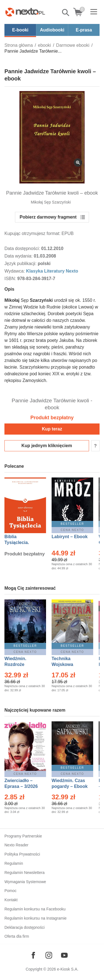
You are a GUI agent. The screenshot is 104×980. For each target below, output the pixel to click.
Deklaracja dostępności (25, 927)
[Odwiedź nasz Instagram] (49, 955)
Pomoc (11, 891)
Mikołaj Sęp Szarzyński (51, 202)
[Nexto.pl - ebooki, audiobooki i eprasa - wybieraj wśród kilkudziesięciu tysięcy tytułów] (25, 12)
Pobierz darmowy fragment (48, 217)
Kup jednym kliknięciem (47, 446)
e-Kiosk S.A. (68, 969)
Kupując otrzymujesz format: (32, 233)
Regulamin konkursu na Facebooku (35, 909)
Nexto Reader (16, 845)
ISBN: (11, 279)
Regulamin (14, 863)
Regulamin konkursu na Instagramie (35, 918)
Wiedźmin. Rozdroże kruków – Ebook (21, 664)
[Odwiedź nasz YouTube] (64, 955)
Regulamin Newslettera (25, 873)
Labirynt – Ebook (70, 537)
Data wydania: (19, 256)
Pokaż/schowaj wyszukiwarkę (66, 13)
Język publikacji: (21, 264)
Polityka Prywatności (22, 854)
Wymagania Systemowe (25, 882)
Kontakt (11, 900)
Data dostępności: (23, 248)
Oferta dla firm (17, 936)
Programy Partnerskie (23, 836)
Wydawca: (15, 271)
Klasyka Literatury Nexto (52, 271)
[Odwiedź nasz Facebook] (33, 955)
